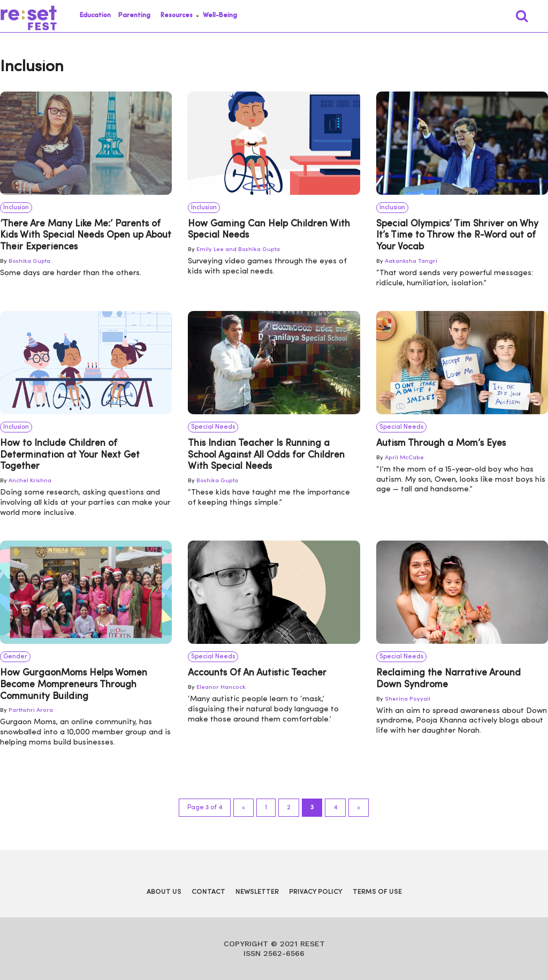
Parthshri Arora (31, 711)
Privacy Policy (316, 892)
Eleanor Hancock (221, 687)
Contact (208, 892)
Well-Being (220, 16)
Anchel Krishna (30, 481)
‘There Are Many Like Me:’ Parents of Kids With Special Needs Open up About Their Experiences (86, 235)
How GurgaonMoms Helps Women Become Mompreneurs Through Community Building (74, 685)
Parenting (134, 16)
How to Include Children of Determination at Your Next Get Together (70, 455)
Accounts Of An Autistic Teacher (257, 673)
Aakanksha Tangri (411, 261)
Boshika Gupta (29, 261)
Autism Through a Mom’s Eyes (441, 443)
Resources (177, 16)
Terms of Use (377, 892)
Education (95, 16)
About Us (164, 892)
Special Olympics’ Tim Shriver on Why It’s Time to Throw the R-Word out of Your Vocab (457, 235)
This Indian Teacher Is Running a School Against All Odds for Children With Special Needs (266, 455)
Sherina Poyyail (408, 699)
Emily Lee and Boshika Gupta (238, 250)
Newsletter (257, 892)
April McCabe (404, 458)
